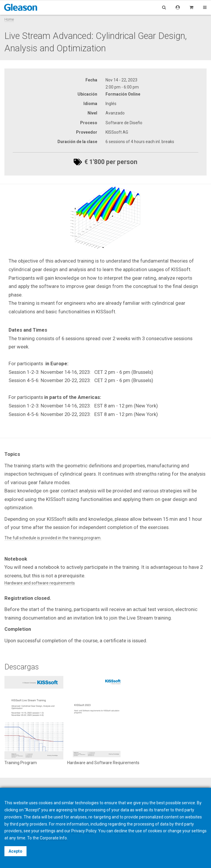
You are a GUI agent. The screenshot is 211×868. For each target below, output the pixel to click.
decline (121, 831)
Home (9, 19)
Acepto (15, 851)
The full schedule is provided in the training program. (53, 538)
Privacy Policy (84, 831)
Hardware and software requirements (40, 583)
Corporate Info (53, 838)
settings (199, 831)
